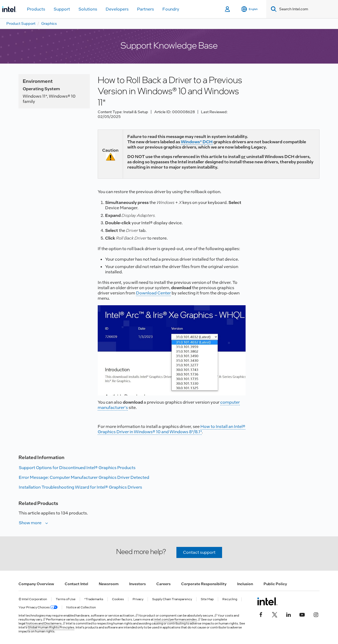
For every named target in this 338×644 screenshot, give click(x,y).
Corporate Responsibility (204, 584)
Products (36, 9)
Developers (117, 9)
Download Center (153, 293)
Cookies (118, 599)
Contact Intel (76, 584)
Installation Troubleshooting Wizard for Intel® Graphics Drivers (80, 487)
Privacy (138, 599)
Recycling (230, 599)
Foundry (171, 9)
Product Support (21, 23)
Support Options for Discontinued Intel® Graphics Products (77, 468)
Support (62, 9)
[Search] (273, 9)
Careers (163, 584)
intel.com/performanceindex (175, 619)
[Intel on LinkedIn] (288, 614)
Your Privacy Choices (38, 607)
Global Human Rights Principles (51, 627)
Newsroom (109, 584)
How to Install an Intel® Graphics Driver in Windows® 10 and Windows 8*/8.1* (172, 429)
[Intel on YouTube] (302, 614)
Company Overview (36, 584)
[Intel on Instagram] (316, 614)
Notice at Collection (81, 607)
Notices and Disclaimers (44, 623)
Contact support (199, 552)
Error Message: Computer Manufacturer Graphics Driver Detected (84, 477)
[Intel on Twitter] (275, 614)
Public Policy (275, 584)
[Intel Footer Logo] (267, 601)
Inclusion (245, 584)
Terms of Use (66, 599)
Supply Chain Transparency (172, 599)
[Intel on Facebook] (261, 614)
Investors (137, 584)
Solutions (88, 9)
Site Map (207, 599)
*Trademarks (94, 599)
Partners (145, 9)
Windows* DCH (197, 142)
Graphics (49, 23)
